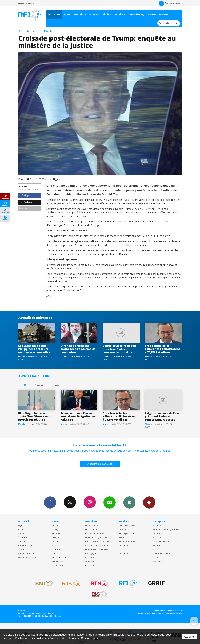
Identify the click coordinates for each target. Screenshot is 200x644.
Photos (95, 14)
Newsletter (158, 561)
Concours (90, 565)
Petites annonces (127, 541)
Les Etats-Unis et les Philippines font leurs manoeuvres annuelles (34, 349)
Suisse (21, 529)
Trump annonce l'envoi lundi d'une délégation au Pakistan (78, 416)
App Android (149, 502)
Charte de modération (163, 553)
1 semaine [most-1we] (40, 385)
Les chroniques (92, 529)
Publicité (157, 537)
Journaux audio (25, 545)
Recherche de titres (95, 533)
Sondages (90, 561)
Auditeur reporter (26, 553)
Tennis (54, 553)
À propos (157, 525)
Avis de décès (125, 553)
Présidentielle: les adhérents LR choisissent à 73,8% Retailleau (162, 349)
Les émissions (92, 525)
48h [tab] (25, 385)
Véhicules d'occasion (129, 525)
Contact (156, 557)
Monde (48, 31)
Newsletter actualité (27, 557)
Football (55, 525)
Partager (25, 195)
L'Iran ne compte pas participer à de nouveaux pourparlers (78, 349)
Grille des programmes (96, 537)
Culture (21, 541)
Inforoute (123, 545)
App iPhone (129, 502)
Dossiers (22, 549)
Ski (53, 545)
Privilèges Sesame (127, 533)
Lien (23, 209)
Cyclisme (56, 541)
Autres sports (58, 565)
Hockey (55, 529)
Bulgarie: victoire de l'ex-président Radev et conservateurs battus (120, 349)
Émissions (80, 14)
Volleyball (56, 537)
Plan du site (55, 616)
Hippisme (56, 549)
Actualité (54, 14)
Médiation (157, 549)
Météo (122, 537)
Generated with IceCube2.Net (169, 613)
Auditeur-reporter (170, 3)
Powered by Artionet (145, 613)
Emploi (122, 549)
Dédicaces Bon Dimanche (97, 541)
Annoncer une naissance (97, 545)
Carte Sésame (159, 533)
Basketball (56, 533)
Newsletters (110, 502)
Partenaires (158, 545)
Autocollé (90, 557)
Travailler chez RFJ (161, 541)
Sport (67, 14)
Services (120, 14)
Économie (22, 537)
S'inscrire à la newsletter (100, 464)
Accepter (189, 637)
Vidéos (107, 14)
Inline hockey (58, 561)
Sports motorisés (59, 557)
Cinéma (123, 529)
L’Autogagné (91, 553)
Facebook (50, 502)
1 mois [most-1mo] (56, 385)
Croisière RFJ (136, 14)
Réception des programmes (166, 529)
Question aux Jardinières (97, 549)
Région (21, 525)
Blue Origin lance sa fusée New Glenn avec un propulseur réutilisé (36, 416)
